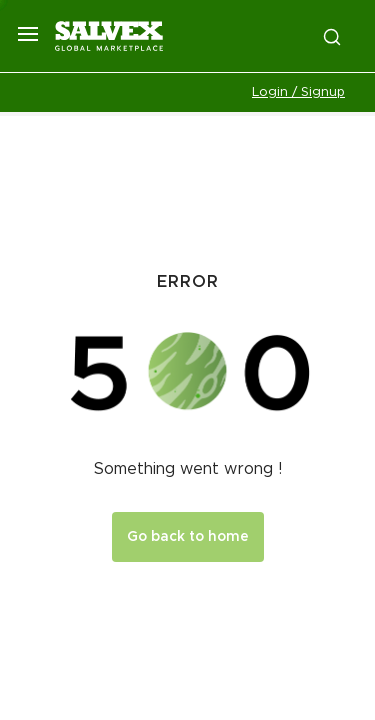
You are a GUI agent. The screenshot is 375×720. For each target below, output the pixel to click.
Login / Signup (298, 92)
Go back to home (188, 537)
